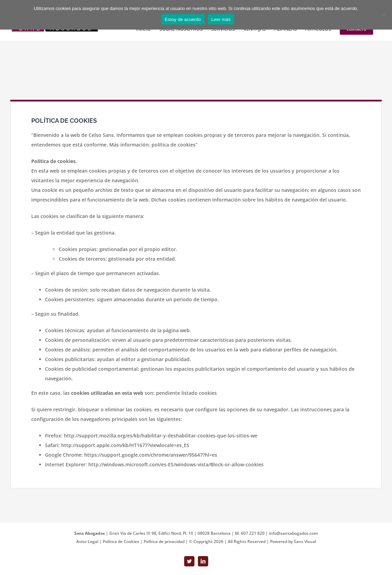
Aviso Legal (88, 541)
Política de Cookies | (123, 541)
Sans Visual (305, 541)
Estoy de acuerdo (183, 19)
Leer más (221, 19)
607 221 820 (253, 533)
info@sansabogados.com (293, 533)
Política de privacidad (165, 541)
